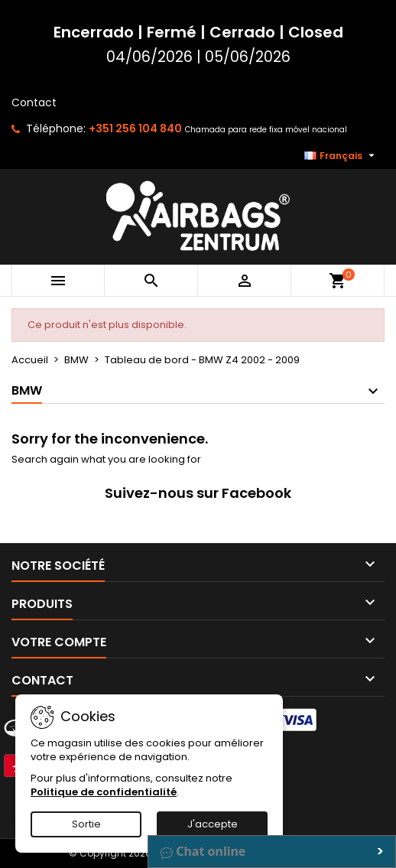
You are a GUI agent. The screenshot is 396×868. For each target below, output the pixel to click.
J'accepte (213, 824)
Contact (34, 102)
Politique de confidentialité (104, 792)
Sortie (86, 824)
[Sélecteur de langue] (341, 156)
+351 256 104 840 (135, 128)
